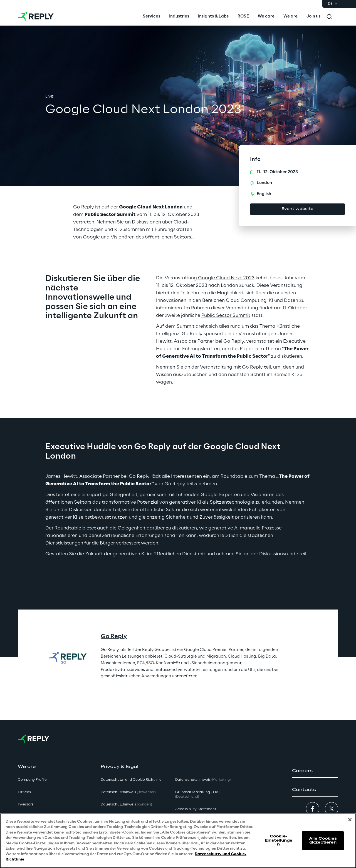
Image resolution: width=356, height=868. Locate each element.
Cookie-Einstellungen (279, 840)
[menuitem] (151, 17)
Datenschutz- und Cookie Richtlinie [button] (131, 780)
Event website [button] (297, 209)
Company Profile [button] (32, 780)
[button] (315, 771)
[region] (178, 841)
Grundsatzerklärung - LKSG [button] (199, 795)
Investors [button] (26, 804)
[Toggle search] (329, 17)
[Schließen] (350, 820)
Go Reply (114, 636)
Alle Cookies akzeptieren (323, 841)
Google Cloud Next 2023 (226, 278)
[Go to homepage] (36, 17)
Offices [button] (24, 792)
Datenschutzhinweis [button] (128, 792)
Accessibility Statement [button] (196, 809)
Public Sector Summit (226, 315)
